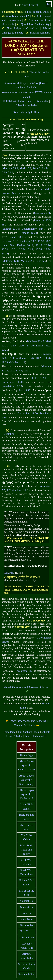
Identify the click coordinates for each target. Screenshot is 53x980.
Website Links (27, 937)
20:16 (47, 245)
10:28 (39, 358)
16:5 (26, 371)
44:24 (5, 254)
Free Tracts (26, 931)
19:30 (41, 241)
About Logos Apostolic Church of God (26, 765)
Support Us (26, 907)
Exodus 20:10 (11, 229)
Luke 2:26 (17, 346)
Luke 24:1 (45, 168)
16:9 (35, 168)
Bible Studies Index (27, 105)
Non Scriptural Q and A (22, 28)
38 (3, 225)
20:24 (22, 249)
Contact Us (26, 901)
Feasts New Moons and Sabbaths (28, 721)
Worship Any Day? (25, 725)
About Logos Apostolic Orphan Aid (26, 794)
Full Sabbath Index (38, 12)
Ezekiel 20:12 (25, 245)
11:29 (5, 362)
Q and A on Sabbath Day (35, 24)
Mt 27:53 (9, 573)
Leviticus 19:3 (28, 241)
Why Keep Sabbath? (17, 16)
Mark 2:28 (27, 261)
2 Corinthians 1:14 (17, 490)
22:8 (31, 249)
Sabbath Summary (40, 33)
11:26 (48, 358)
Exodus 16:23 (29, 233)
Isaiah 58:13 (17, 237)
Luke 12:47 (16, 371)
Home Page (9, 732)
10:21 (5, 350)
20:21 (14, 249)
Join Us (26, 913)
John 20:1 (7, 172)
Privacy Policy (26, 974)
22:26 (39, 249)
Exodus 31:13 (10, 241)
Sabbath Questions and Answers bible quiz (26, 687)
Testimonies (26, 925)
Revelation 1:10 (12, 386)
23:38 (47, 249)
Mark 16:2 (25, 168)
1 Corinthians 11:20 (27, 413)
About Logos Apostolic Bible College (27, 780)
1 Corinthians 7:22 (39, 346)
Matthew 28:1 (10, 168)
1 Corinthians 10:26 (22, 358)
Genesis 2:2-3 (42, 213)
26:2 (48, 241)
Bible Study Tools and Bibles (26, 850)
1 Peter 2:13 (40, 378)
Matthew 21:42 (36, 341)
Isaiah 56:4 (8, 245)
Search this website (37, 101)
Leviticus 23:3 (42, 220)
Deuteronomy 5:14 (32, 229)
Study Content (30, 5)
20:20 (5, 249)
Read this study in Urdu (26, 112)
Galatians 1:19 (17, 362)
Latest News (26, 919)
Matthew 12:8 (11, 261)
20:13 (39, 245)
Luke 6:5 (41, 261)
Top (49, 4)
